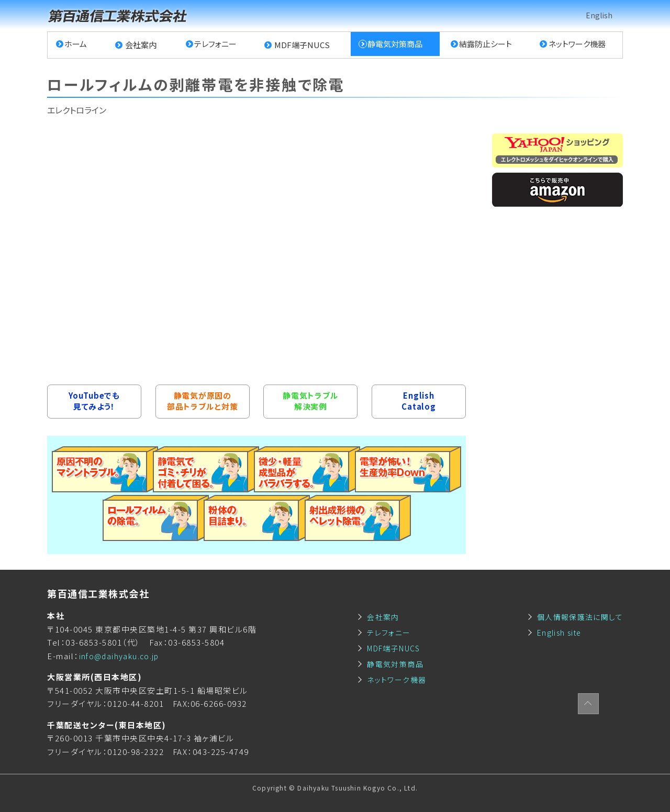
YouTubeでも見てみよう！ (94, 401)
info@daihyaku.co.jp (122, 656)
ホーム (77, 45)
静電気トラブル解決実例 (311, 401)
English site (555, 632)
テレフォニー (215, 45)
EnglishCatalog (419, 401)
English (599, 15)
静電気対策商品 (393, 45)
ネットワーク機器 (576, 45)
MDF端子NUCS (301, 45)
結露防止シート (484, 45)
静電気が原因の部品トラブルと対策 (202, 401)
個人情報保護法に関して (577, 617)
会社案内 (141, 45)
